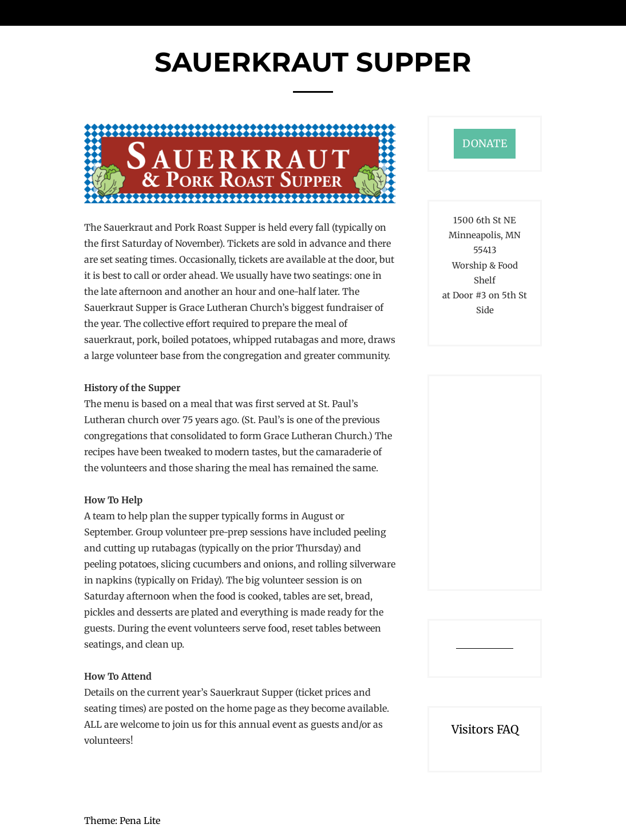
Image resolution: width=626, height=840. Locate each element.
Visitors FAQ (485, 729)
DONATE (485, 143)
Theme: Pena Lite (122, 821)
